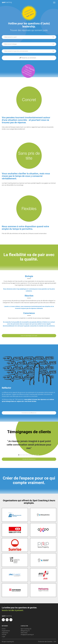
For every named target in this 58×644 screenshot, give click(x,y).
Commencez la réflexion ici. (29, 413)
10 (32, 455)
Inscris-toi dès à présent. (13, 610)
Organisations (6, 631)
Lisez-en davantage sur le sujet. (29, 336)
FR (11, 620)
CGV (55, 642)
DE (3, 620)
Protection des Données (45, 642)
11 (34, 455)
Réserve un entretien (28, 58)
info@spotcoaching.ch (27, 635)
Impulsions (5, 633)
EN (7, 620)
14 (38, 455)
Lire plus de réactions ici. (29, 459)
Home (4, 629)
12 (35, 455)
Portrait (4, 635)
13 (37, 455)
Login (3, 637)
